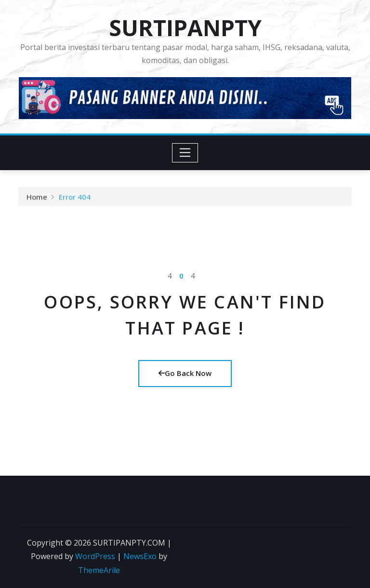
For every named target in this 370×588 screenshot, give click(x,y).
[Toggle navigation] (185, 153)
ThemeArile (99, 570)
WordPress (95, 556)
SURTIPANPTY (185, 27)
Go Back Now (185, 373)
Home (37, 198)
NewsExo (140, 556)
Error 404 (75, 198)
